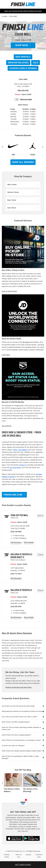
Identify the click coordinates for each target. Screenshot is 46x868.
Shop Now (22, 45)
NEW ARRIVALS (23, 57)
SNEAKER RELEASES (18, 63)
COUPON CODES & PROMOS (23, 68)
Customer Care (39, 856)
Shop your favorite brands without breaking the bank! (23, 11)
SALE (36, 63)
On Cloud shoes (15, 467)
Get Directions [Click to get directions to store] (23, 865)
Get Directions (16, 542)
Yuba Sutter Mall (19, 515)
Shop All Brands (23, 162)
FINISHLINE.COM (13, 495)
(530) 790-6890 (16, 532)
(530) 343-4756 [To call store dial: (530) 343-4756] (23, 90)
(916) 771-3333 (16, 574)
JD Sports (26, 342)
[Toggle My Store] (23, 99)
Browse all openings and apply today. (19, 687)
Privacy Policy (7, 856)
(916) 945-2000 (16, 607)
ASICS (15, 450)
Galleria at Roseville (21, 590)
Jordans (22, 465)
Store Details (29, 542)
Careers (28, 855)
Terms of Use (19, 856)
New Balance (23, 450)
